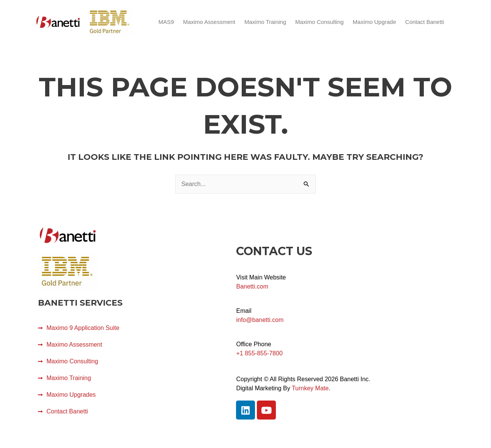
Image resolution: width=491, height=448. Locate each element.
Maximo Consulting (319, 22)
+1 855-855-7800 (259, 353)
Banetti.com (252, 286)
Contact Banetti (425, 22)
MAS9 (166, 22)
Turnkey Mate (310, 388)
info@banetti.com (260, 320)
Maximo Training (265, 22)
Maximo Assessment (209, 22)
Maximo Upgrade (375, 22)
